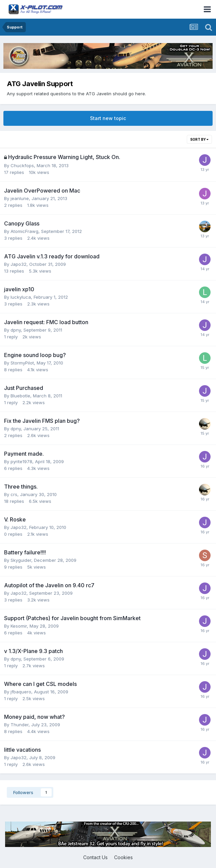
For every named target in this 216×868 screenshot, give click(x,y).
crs (14, 494)
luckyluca (21, 297)
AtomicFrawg (24, 231)
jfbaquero (21, 692)
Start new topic (108, 118)
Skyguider (21, 560)
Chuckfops (22, 165)
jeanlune (20, 198)
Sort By (199, 139)
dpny (16, 330)
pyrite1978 (21, 461)
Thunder (20, 725)
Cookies (123, 857)
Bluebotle (20, 396)
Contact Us (95, 857)
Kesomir (19, 626)
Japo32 (19, 264)
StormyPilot (22, 363)
